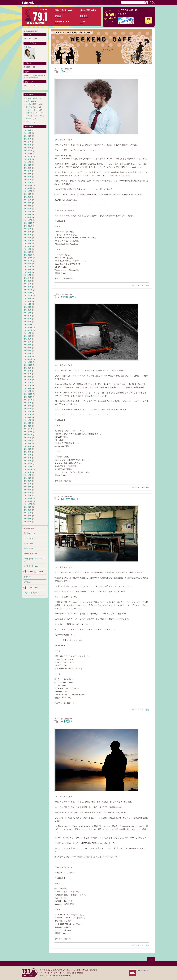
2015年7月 (28, 513)
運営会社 (49, 970)
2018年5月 (28, 414)
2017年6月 (28, 446)
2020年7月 (28, 339)
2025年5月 (28, 171)
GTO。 (28, 122)
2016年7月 (28, 478)
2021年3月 (28, 316)
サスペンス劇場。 (32, 98)
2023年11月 (28, 223)
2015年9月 (28, 507)
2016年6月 (28, 481)
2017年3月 (28, 455)
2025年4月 (28, 174)
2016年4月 (28, 487)
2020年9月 (28, 333)
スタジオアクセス (59, 970)
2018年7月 (28, 409)
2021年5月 (28, 310)
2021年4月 (28, 313)
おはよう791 (123, 14)
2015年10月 (28, 504)
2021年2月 (28, 319)
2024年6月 (28, 203)
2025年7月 (28, 165)
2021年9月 (28, 298)
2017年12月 (28, 429)
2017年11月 (28, 432)
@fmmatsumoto (142, 971)
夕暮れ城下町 (28, 548)
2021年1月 (28, 322)
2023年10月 (28, 226)
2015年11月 (28, 501)
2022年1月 (28, 287)
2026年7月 (28, 130)
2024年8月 (28, 197)
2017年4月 (28, 452)
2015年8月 (28, 510)
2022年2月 (28, 284)
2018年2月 (28, 423)
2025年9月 (28, 159)
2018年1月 (28, 426)
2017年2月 (28, 458)
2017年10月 (28, 435)
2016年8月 (28, 475)
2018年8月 (28, 406)
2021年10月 (28, 295)
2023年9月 (28, 229)
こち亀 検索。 (32, 104)
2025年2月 (28, 180)
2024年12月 (28, 185)
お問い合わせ (71, 973)
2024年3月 (28, 211)
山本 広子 (27, 582)
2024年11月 (28, 188)
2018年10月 (28, 400)
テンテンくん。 (32, 107)
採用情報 (80, 973)
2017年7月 (28, 443)
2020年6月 (28, 342)
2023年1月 (28, 252)
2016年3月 (28, 490)
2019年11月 (28, 362)
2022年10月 (28, 261)
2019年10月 (28, 365)
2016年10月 (28, 469)
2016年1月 (28, 495)
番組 (148, 285)
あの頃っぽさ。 (69, 297)
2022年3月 (28, 281)
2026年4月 (28, 139)
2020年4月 (28, 348)
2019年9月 (28, 368)
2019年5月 (28, 380)
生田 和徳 (27, 577)
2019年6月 (28, 377)
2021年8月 (28, 301)
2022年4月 (28, 278)
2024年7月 (28, 200)
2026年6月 (28, 133)
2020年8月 (28, 336)
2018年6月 (28, 411)
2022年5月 (28, 275)
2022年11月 (28, 258)
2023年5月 (28, 240)
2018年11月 (28, 397)
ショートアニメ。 (32, 116)
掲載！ (28, 101)
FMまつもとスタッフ (31, 593)
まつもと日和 (28, 543)
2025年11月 (28, 153)
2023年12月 (28, 220)
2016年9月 (28, 472)
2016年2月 (28, 493)
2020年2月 (28, 353)
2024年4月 (28, 209)
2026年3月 (28, 142)
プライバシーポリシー (58, 973)
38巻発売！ (67, 721)
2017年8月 (28, 440)
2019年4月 (28, 382)
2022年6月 (28, 272)
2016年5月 (28, 484)
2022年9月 (28, 264)
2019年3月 (28, 385)
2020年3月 (28, 351)
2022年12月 (28, 255)
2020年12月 (28, 324)
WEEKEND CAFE (138, 285)
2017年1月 (28, 461)
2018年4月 (28, 417)
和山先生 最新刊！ (70, 499)
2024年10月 (28, 191)
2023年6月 (28, 238)
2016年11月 (28, 466)
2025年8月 (28, 162)
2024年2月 (28, 214)
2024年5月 (28, 206)
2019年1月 (28, 391)
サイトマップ (45, 973)
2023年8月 (28, 232)
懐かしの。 (67, 71)
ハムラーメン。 (32, 110)
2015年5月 (28, 519)
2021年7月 (28, 304)
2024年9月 (28, 194)
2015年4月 (28, 522)
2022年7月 (28, 269)
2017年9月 (28, 438)
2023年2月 (28, 249)
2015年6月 (28, 516)
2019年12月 (28, 359)
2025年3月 (28, 177)
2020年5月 (28, 345)
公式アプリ (93, 970)
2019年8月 (28, 371)
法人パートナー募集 (73, 970)
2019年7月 (28, 374)
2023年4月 (28, 243)
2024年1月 (28, 217)
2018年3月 (28, 420)
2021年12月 (28, 290)
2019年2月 (28, 388)
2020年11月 (28, 327)
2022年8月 (28, 266)
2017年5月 (28, 449)
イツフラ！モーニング (32, 566)
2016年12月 (28, 464)
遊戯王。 (29, 119)
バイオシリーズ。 (32, 113)
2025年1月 (28, 182)
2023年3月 (28, 246)
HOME (43, 970)
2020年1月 (28, 356)
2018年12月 (28, 394)
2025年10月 (28, 156)
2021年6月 (28, 307)
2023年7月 (28, 235)
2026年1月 (28, 148)
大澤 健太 (27, 47)
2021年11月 (28, 293)
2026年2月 (28, 145)
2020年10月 (28, 330)
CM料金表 (85, 970)
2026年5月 (28, 136)
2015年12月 (28, 498)
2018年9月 (28, 403)
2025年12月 (28, 151)
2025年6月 (28, 168)
